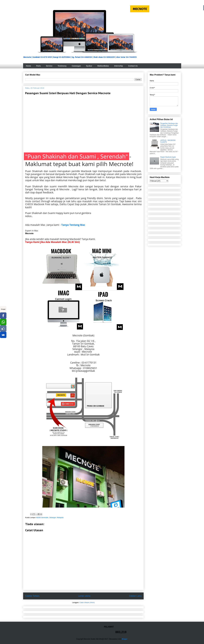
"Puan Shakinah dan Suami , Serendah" (76, 156)
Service (49, 66)
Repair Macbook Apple (168, 157)
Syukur (89, 66)
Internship (119, 66)
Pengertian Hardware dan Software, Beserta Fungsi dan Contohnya (169, 125)
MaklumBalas (103, 66)
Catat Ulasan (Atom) (87, 602)
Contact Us (133, 66)
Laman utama (84, 596)
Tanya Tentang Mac (73, 225)
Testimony (62, 66)
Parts (38, 66)
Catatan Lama (135, 596)
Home (28, 66)
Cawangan (76, 66)
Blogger (125, 639)
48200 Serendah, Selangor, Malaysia (50, 517)
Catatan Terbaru (32, 596)
